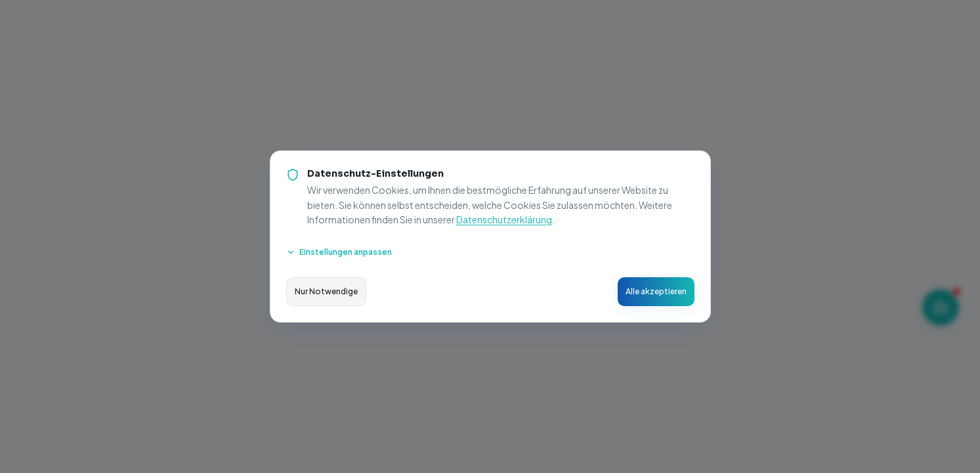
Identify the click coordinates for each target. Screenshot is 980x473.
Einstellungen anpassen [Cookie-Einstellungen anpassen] (339, 252)
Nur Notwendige (326, 291)
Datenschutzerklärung (504, 219)
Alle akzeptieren (656, 291)
